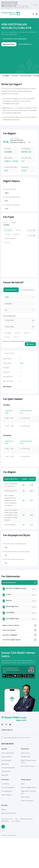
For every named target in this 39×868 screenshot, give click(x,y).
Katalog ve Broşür (9, 8)
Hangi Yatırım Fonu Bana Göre (28, 847)
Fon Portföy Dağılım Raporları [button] (12, 694)
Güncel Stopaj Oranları (23, 6)
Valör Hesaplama (6, 850)
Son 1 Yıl (7, 270)
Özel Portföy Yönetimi (28, 821)
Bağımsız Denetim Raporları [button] (11, 680)
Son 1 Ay (18, 258)
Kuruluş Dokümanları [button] (9, 637)
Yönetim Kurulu (6, 826)
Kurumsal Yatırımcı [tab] (28, 317)
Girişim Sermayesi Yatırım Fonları (28, 816)
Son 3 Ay (7, 262)
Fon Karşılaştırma (7, 846)
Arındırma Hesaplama (27, 855)
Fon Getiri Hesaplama (8, 842)
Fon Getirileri (5, 839)
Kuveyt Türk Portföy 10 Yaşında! (9, 2)
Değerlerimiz (5, 819)
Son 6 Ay (16, 262)
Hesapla (30, 372)
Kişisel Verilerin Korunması (10, 792)
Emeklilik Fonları (26, 811)
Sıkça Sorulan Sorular (19, 8)
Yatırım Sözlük (25, 852)
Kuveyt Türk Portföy (8, 808)
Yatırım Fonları (25, 808)
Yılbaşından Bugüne (10, 266)
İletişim (27, 8)
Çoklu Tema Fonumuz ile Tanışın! (10, 4)
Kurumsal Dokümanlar (8, 822)
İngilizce (36, 5)
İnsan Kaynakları (6, 815)
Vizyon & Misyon (6, 811)
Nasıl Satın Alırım (9, 44)
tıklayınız (29, 369)
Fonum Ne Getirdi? (26, 76)
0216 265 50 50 (7, 798)
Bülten (23, 839)
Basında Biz (5, 830)
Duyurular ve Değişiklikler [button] (10, 690)
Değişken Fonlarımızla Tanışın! (9, 6)
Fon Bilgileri (6, 76)
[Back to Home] (11, 14)
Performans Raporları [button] (9, 685)
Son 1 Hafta (8, 258)
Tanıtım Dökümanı (25, 44)
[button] (33, 14)
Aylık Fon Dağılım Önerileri (29, 842)
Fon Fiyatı (15, 76)
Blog (2, 8)
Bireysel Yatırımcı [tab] (11, 317)
